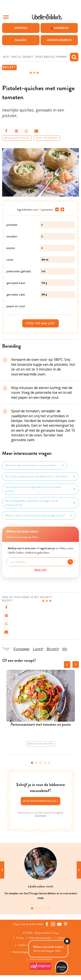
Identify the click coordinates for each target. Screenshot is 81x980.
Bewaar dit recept (17, 138)
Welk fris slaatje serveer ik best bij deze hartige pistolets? (39, 515)
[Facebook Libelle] (47, 924)
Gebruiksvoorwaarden (40, 938)
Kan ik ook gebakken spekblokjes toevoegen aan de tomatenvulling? (40, 503)
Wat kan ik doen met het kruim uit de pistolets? (35, 465)
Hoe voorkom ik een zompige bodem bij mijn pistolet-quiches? (40, 489)
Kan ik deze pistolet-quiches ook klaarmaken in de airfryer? (40, 476)
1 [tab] (32, 763)
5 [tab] (49, 763)
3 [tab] (41, 763)
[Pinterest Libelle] (66, 924)
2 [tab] (36, 763)
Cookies (61, 938)
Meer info (40, 570)
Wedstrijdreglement (23, 952)
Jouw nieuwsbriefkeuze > (41, 801)
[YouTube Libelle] (59, 924)
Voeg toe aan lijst (40, 323)
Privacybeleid (40, 816)
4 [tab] (45, 763)
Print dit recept (47, 138)
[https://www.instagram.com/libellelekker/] (53, 924)
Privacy (20, 938)
